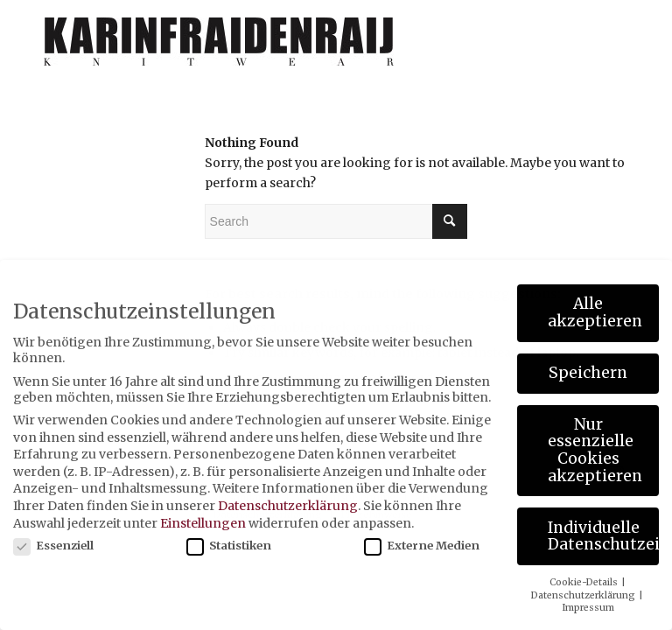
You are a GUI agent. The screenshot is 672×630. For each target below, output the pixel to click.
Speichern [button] (588, 373)
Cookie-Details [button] (584, 582)
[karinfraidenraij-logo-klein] (219, 48)
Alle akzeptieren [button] (595, 312)
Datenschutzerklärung (288, 506)
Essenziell (53, 546)
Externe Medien (422, 546)
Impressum (588, 608)
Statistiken (229, 546)
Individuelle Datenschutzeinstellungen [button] (603, 536)
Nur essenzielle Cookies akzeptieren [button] (595, 450)
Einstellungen (203, 523)
